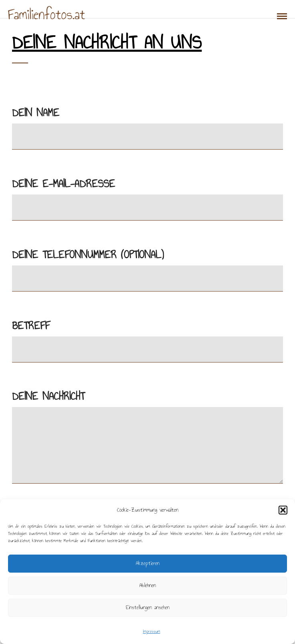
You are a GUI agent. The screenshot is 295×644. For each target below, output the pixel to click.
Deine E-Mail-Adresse (147, 195)
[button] (283, 510)
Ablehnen (148, 585)
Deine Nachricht (147, 438)
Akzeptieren (148, 563)
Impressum (152, 631)
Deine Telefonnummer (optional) (147, 266)
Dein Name (147, 124)
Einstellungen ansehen (148, 607)
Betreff (147, 337)
